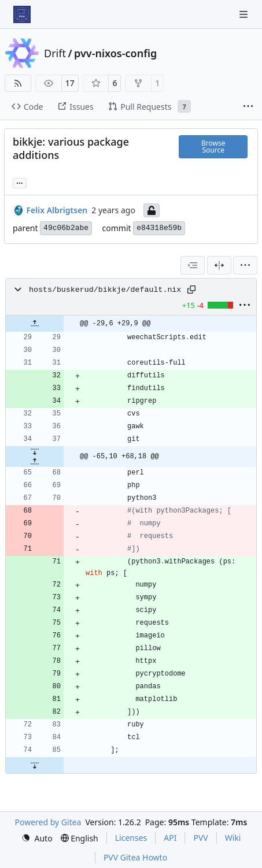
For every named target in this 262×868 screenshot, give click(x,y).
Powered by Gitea (48, 822)
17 (70, 83)
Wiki (233, 838)
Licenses (131, 838)
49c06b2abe (66, 228)
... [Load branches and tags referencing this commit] (20, 182)
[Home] (22, 14)
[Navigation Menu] (245, 14)
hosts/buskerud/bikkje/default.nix (105, 290)
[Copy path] (191, 290)
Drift (55, 53)
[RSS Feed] (18, 83)
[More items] (248, 107)
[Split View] (219, 265)
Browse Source (213, 146)
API (170, 838)
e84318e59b (159, 228)
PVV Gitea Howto (135, 857)
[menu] (245, 265)
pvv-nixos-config (115, 53)
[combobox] (193, 265)
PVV (200, 838)
